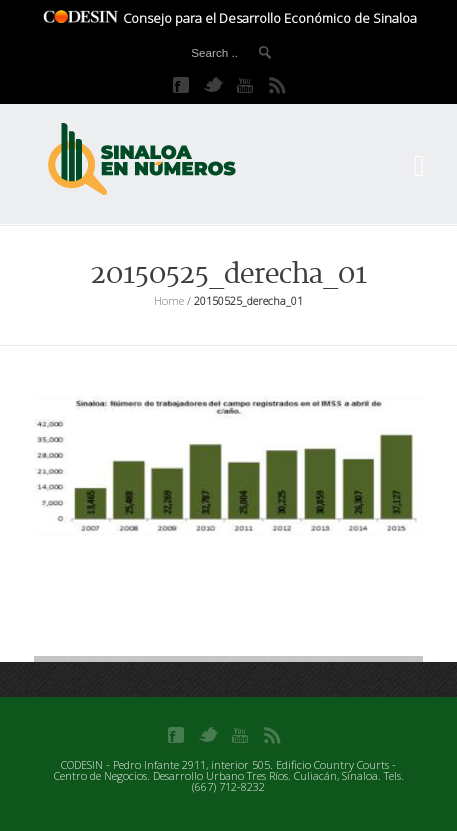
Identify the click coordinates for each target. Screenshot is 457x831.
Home (169, 300)
